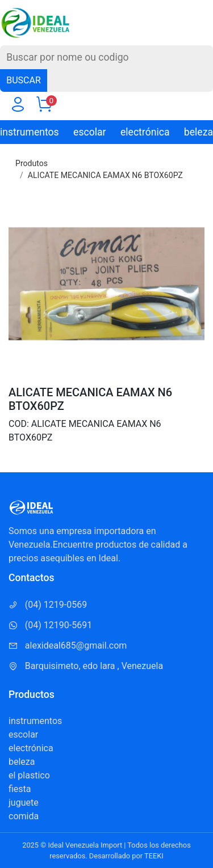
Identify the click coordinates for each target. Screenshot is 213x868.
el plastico (29, 775)
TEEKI (154, 856)
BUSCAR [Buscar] (24, 80)
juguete (24, 803)
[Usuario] (18, 107)
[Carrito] (44, 107)
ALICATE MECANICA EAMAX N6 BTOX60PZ (105, 175)
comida (24, 816)
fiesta (20, 789)
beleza (199, 132)
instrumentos (30, 132)
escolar (89, 132)
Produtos (32, 163)
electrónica (145, 132)
